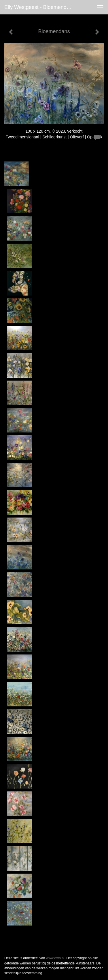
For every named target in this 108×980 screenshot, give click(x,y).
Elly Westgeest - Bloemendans (40, 7)
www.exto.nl (55, 958)
